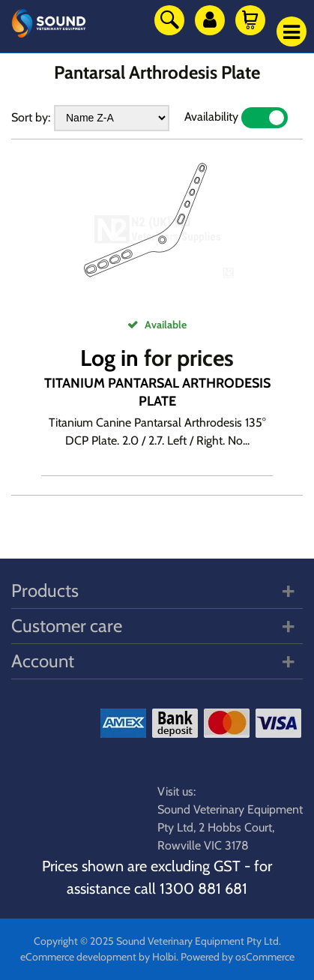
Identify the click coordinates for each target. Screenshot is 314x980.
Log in (109, 358)
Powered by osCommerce (238, 957)
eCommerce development (78, 957)
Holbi (164, 957)
